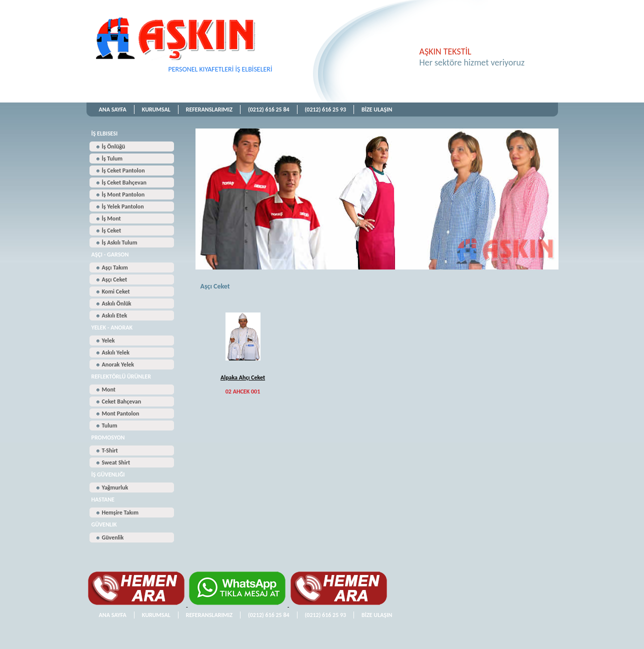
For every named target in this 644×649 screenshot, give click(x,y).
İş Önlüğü (114, 146)
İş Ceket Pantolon (123, 170)
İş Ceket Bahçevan (124, 182)
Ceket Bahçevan (122, 401)
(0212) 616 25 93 (326, 109)
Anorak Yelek (118, 364)
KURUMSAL (156, 109)
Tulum (110, 425)
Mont (109, 389)
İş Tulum (112, 158)
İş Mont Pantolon (123, 194)
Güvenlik (113, 537)
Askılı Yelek (116, 352)
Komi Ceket (116, 291)
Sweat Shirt (116, 462)
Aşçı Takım (115, 267)
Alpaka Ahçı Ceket (243, 377)
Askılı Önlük (117, 303)
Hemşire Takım (120, 512)
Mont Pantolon (121, 413)
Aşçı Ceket (115, 279)
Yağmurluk (115, 487)
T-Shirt (110, 450)
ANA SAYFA (113, 109)
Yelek (108, 340)
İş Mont (111, 218)
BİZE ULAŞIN (377, 109)
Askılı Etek (115, 315)
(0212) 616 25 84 (269, 109)
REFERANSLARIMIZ (209, 109)
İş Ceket (112, 230)
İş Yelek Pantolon (123, 206)
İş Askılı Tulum (120, 242)
